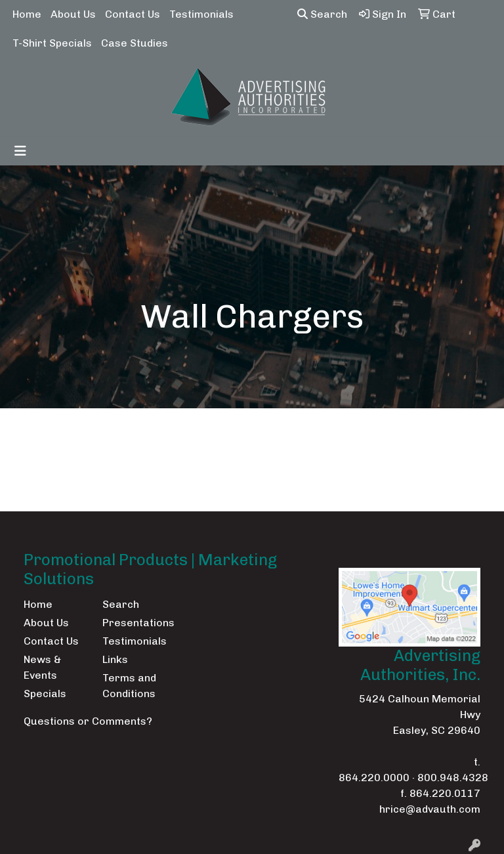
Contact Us (133, 14)
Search (322, 14)
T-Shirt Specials (52, 43)
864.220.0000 (374, 778)
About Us (73, 14)
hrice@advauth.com (430, 809)
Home (27, 14)
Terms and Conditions (129, 686)
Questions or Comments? (88, 721)
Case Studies (135, 43)
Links (115, 659)
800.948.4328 (453, 778)
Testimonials (201, 14)
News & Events (42, 667)
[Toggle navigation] (20, 151)
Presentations (134, 623)
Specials (45, 694)
